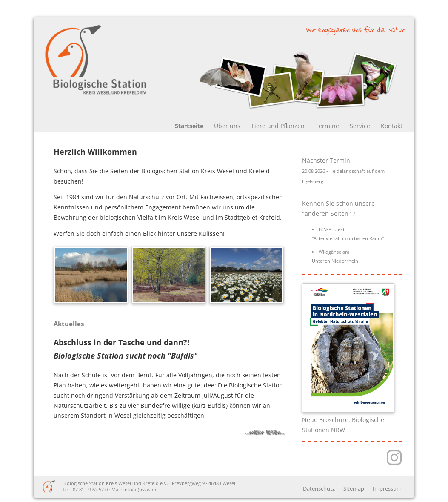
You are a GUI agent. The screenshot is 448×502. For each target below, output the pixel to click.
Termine (327, 126)
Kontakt (392, 126)
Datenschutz (319, 489)
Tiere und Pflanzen (278, 126)
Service (360, 126)
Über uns (227, 126)
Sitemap (354, 489)
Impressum (387, 489)
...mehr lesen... (265, 432)
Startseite (189, 126)
